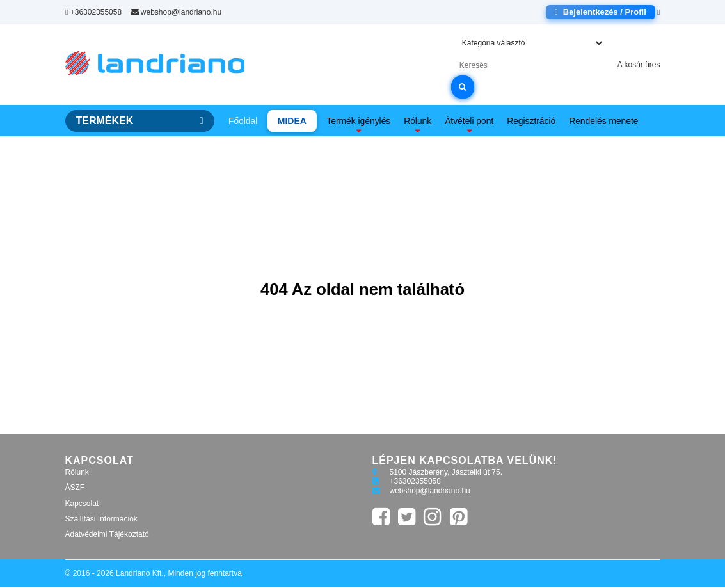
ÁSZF (75, 488)
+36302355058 (93, 12)
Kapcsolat (82, 504)
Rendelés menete (603, 121)
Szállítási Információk (101, 520)
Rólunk (418, 121)
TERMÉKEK (140, 121)
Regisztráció (531, 121)
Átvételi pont (469, 121)
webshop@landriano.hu (176, 12)
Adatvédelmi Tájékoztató (107, 536)
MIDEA (291, 121)
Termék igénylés (359, 121)
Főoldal (243, 121)
